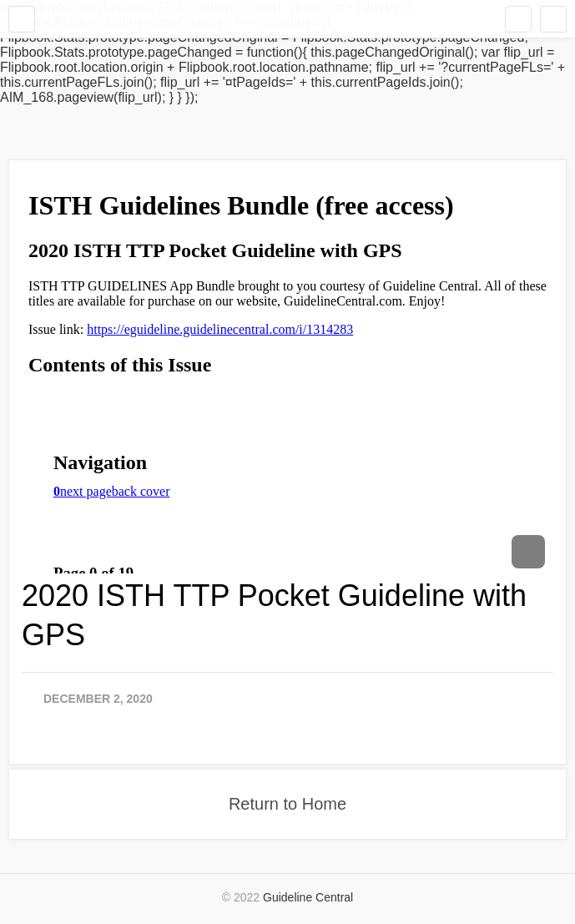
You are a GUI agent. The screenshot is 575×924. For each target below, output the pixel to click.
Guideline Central (308, 897)
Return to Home (287, 804)
